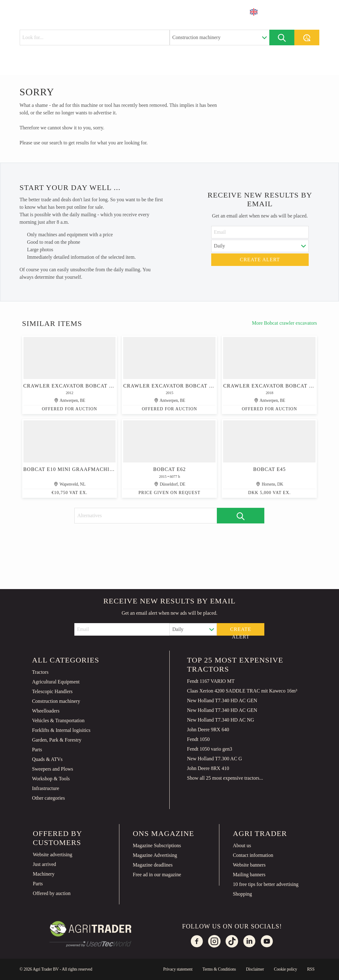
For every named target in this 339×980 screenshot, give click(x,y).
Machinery (44, 874)
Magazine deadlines (153, 865)
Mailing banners (249, 875)
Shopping (242, 894)
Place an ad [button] (294, 12)
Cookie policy (286, 969)
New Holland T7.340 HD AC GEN (222, 700)
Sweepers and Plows (52, 769)
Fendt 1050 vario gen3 (209, 749)
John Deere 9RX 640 (208, 730)
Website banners (249, 865)
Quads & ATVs (47, 759)
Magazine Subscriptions (157, 845)
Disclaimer (255, 969)
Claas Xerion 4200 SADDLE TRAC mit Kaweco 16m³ (242, 691)
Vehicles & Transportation (58, 720)
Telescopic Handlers (52, 691)
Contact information (253, 855)
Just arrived (44, 864)
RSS (311, 969)
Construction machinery (56, 701)
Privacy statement (178, 969)
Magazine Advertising (155, 855)
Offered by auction (52, 893)
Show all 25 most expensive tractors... (225, 778)
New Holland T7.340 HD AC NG (220, 720)
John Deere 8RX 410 (208, 768)
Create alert (260, 260)
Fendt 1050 (198, 739)
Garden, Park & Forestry (57, 740)
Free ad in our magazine (157, 875)
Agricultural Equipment (56, 682)
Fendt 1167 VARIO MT (211, 681)
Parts (37, 750)
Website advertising (52, 855)
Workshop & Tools (51, 779)
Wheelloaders (46, 711)
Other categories (48, 798)
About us (242, 845)
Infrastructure (45, 788)
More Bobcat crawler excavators (284, 323)
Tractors (40, 672)
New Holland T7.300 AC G (214, 759)
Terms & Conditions (219, 969)
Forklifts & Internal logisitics (61, 730)
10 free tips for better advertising (266, 884)
